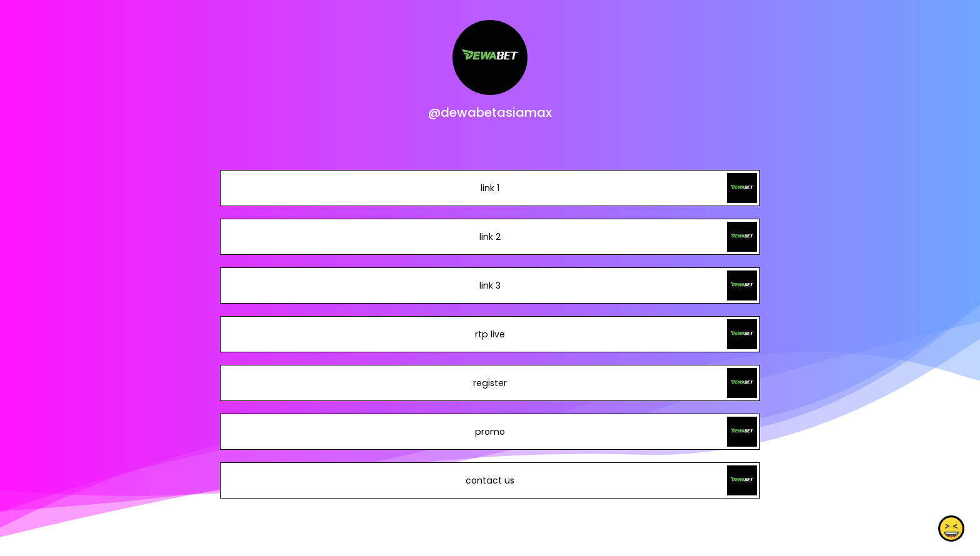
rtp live (490, 334)
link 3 (490, 285)
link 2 (490, 237)
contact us (490, 480)
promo (490, 432)
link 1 (490, 188)
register (490, 383)
